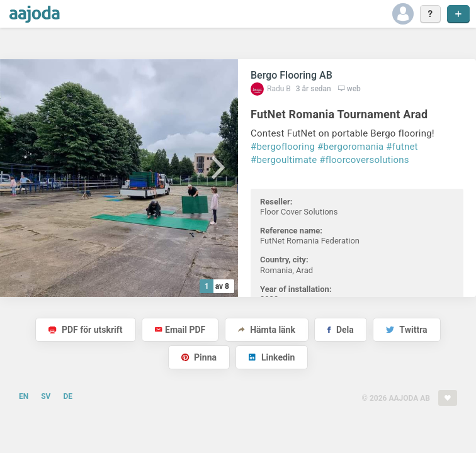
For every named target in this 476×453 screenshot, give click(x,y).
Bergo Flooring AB (292, 75)
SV (46, 396)
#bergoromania (350, 147)
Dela (340, 330)
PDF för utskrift (85, 330)
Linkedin (272, 357)
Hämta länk (267, 330)
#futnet (402, 147)
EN (24, 396)
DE (68, 396)
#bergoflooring (283, 147)
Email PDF (180, 330)
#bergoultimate (284, 160)
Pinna (199, 357)
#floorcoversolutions (364, 160)
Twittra (406, 330)
